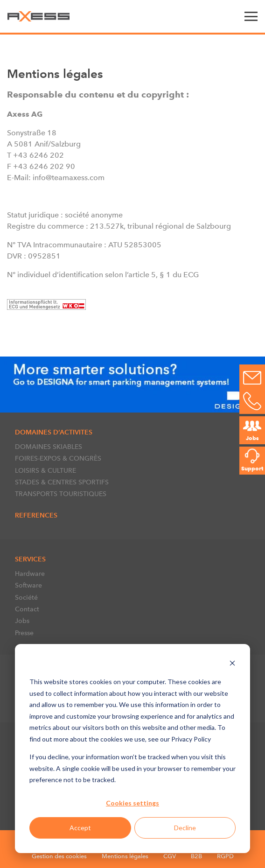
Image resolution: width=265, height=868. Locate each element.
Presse (24, 633)
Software (28, 585)
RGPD (225, 856)
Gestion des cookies (59, 856)
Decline (185, 828)
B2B (196, 856)
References (36, 515)
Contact (27, 609)
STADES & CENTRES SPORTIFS (62, 482)
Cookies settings (132, 803)
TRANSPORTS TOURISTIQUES (61, 494)
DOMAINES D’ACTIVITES (54, 432)
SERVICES (30, 559)
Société (26, 597)
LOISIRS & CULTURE (45, 470)
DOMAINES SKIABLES (49, 447)
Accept (80, 828)
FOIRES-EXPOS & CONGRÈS (58, 458)
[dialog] (132, 749)
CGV (170, 856)
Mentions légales (125, 856)
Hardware (30, 574)
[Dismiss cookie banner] (232, 664)
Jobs (22, 621)
